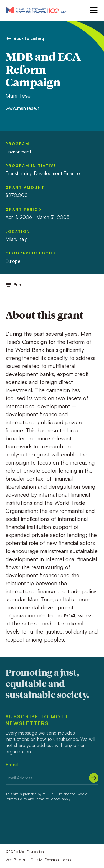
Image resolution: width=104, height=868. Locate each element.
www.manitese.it (22, 108)
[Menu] (93, 10)
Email (12, 764)
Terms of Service (48, 799)
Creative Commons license (51, 860)
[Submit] (94, 778)
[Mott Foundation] (36, 10)
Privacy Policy (16, 799)
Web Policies (15, 860)
